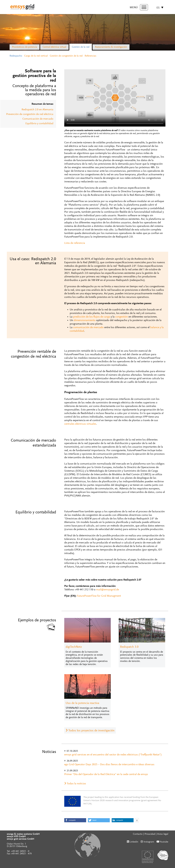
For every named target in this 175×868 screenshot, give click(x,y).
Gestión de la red (81, 47)
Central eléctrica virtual (54, 47)
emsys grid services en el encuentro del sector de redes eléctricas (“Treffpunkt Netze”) (113, 755)
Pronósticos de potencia (25, 47)
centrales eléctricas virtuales (80, 424)
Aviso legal (163, 834)
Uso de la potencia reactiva (82, 703)
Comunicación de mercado (38, 119)
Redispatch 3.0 (129, 647)
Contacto (138, 834)
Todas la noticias (76, 784)
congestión (122, 317)
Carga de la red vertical (36, 56)
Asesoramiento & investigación (111, 47)
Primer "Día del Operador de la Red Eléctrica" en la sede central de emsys (106, 774)
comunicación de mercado (88, 327)
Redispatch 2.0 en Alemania (37, 110)
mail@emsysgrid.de (108, 590)
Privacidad (150, 834)
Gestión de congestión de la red (66, 56)
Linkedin (134, 842)
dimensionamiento (85, 320)
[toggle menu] (144, 7)
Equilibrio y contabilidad (39, 124)
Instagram (149, 842)
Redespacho (16, 56)
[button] (75, 820)
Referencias (90, 56)
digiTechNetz (74, 647)
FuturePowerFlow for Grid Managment (99, 596)
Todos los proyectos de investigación (91, 731)
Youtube (164, 842)
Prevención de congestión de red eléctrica (30, 114)
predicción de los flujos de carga (92, 317)
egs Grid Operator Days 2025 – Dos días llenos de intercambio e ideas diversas (109, 765)
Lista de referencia (75, 243)
